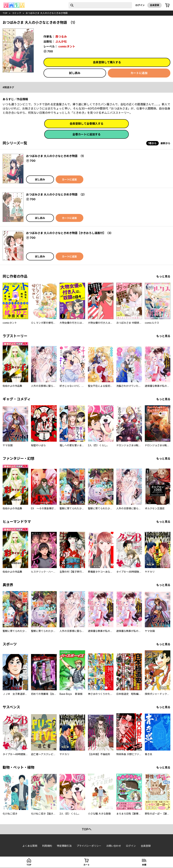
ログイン (140, 5)
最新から (165, 143)
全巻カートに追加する (86, 134)
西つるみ (61, 37)
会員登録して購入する (107, 62)
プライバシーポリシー (89, 846)
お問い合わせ (114, 846)
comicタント (67, 46)
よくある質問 (30, 846)
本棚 (144, 865)
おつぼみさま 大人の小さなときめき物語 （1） (56, 156)
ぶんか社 (61, 41)
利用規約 (47, 846)
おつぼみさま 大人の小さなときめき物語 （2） (56, 194)
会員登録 (155, 5)
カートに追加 (139, 73)
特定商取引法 (64, 846)
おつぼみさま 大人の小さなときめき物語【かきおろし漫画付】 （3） (70, 233)
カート (86, 865)
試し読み (75, 73)
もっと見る (163, 276)
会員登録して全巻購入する (86, 124)
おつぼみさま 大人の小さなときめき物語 (47, 13)
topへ (87, 829)
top (5, 13)
